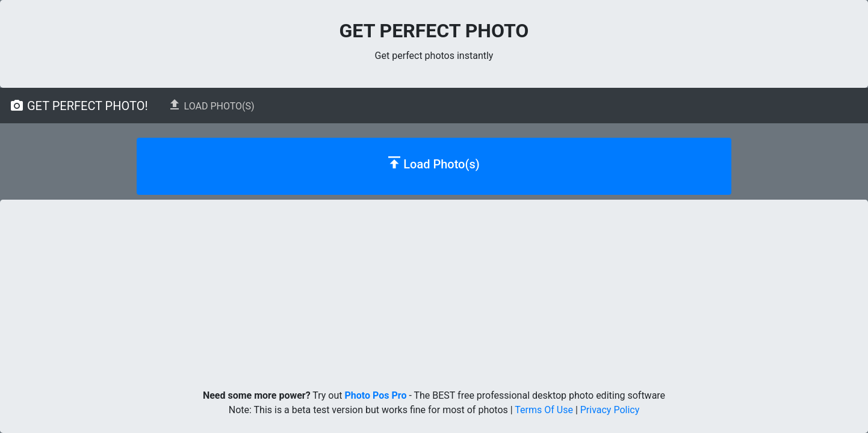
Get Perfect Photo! (79, 106)
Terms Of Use (544, 410)
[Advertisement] (434, 290)
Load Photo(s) (211, 105)
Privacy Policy (610, 410)
